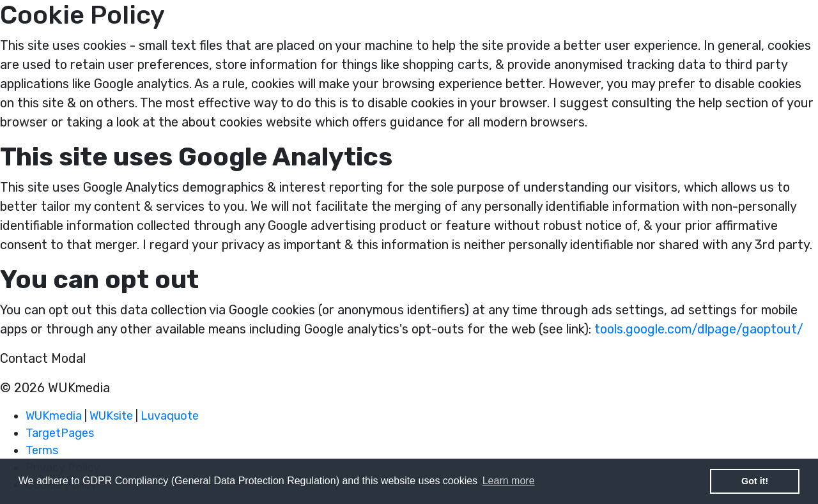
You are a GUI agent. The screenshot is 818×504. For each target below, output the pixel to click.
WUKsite (111, 416)
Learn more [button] (509, 481)
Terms (42, 450)
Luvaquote (170, 416)
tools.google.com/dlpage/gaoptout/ (699, 329)
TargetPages (60, 433)
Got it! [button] (755, 481)
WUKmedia (54, 416)
